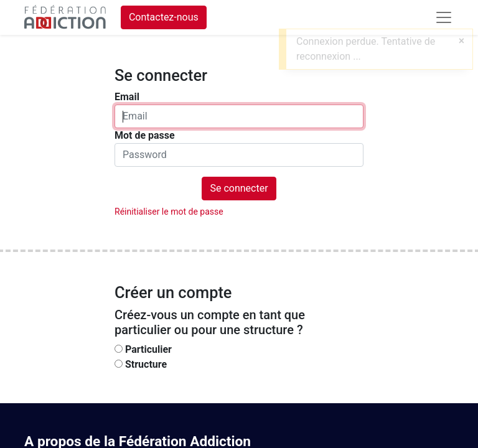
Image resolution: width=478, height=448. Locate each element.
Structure (146, 364)
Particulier (148, 349)
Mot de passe (145, 135)
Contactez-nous (164, 17)
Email (127, 97)
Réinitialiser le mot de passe (169, 212)
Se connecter (239, 188)
